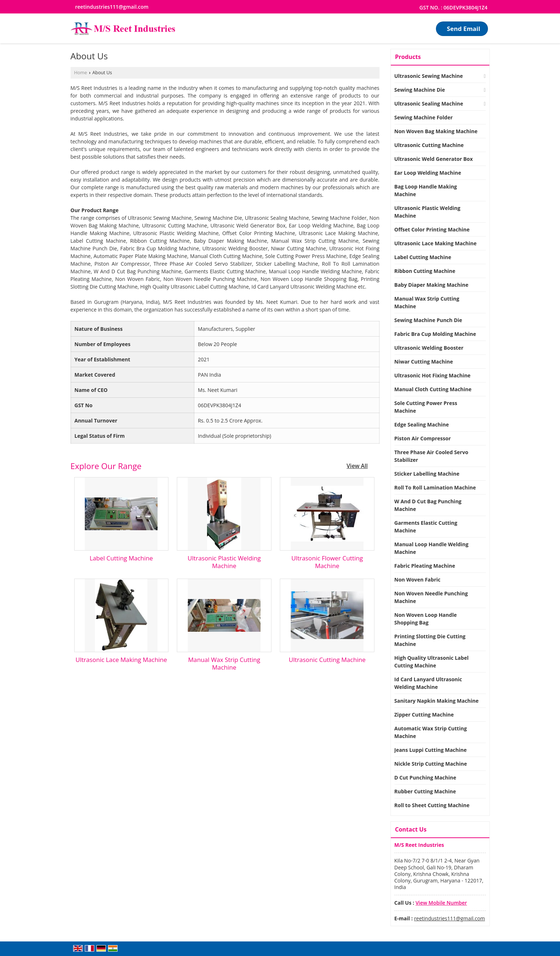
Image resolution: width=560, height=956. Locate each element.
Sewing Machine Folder (424, 117)
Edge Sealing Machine (422, 425)
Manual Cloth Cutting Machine (433, 389)
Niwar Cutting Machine (424, 362)
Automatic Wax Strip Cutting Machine (431, 732)
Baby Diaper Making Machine (432, 285)
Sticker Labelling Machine (427, 474)
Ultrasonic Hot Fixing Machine (433, 375)
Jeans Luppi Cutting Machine (431, 750)
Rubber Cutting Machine (425, 791)
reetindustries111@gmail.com (112, 7)
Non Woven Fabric (418, 580)
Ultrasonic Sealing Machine (429, 104)
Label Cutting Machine (121, 558)
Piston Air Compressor (423, 438)
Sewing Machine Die (420, 90)
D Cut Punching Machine (425, 778)
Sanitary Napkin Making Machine (437, 701)
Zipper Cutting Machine (424, 715)
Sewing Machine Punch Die (428, 320)
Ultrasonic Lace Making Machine (121, 660)
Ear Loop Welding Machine (428, 173)
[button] (441, 903)
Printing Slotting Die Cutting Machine (430, 640)
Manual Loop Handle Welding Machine (432, 548)
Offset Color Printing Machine (432, 229)
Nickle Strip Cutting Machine (431, 764)
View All (357, 466)
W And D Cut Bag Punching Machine (428, 505)
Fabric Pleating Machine (425, 566)
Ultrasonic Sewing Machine (429, 76)
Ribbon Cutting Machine (425, 271)
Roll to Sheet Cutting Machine (432, 805)
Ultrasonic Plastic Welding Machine (224, 562)
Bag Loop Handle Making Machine (426, 190)
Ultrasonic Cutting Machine (327, 660)
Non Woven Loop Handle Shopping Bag (426, 619)
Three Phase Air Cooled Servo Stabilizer (431, 456)
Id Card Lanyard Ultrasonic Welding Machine (428, 683)
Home (81, 73)
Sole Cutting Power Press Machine (426, 407)
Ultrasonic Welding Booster (429, 348)
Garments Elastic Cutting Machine (426, 527)
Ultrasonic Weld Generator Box (434, 159)
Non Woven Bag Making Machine (436, 131)
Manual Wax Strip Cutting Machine (224, 663)
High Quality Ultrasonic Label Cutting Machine (432, 662)
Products (408, 57)
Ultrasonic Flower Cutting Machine (327, 562)
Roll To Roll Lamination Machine (435, 487)
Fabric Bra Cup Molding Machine (435, 334)
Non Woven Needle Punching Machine (431, 597)
